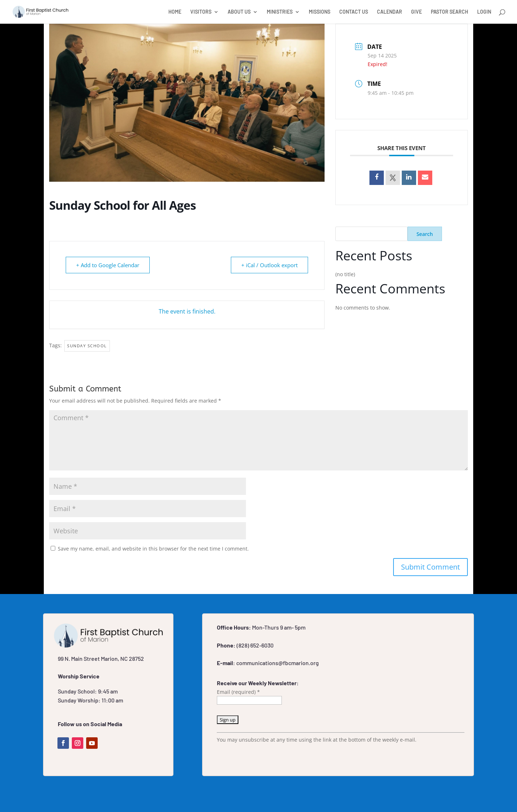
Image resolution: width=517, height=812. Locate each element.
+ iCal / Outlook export (269, 265)
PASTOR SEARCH (450, 12)
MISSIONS (320, 12)
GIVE (416, 12)
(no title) (345, 274)
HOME (175, 12)
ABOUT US (239, 12)
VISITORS (201, 12)
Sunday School (87, 346)
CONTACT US (354, 12)
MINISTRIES (280, 12)
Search (425, 234)
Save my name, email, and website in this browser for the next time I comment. (153, 549)
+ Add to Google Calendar (108, 265)
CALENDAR (390, 12)
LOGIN (484, 12)
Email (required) (238, 692)
